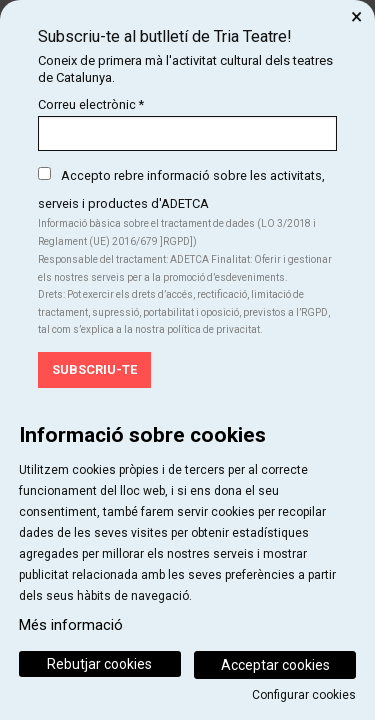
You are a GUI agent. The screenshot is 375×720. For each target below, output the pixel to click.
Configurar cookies (304, 695)
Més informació (71, 625)
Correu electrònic (91, 104)
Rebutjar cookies (99, 664)
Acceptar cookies (275, 665)
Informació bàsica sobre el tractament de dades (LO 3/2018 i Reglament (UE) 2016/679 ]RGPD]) (177, 232)
